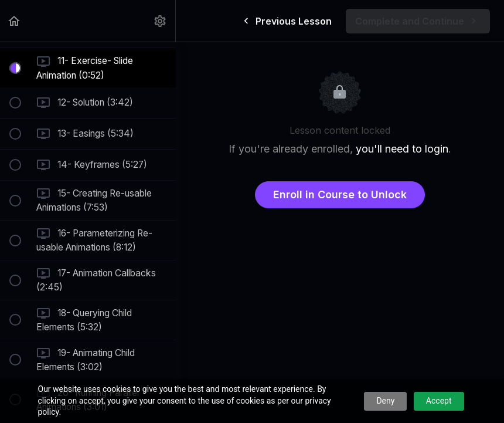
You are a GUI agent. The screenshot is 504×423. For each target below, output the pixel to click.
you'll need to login (402, 149)
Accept (439, 401)
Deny (385, 401)
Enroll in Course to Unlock (340, 194)
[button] (15, 21)
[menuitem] (161, 21)
